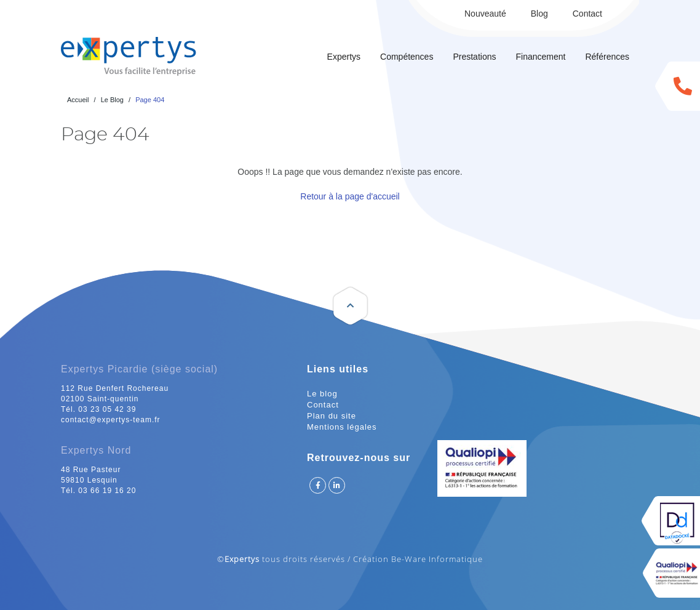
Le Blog (112, 100)
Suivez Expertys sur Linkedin (337, 485)
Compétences (407, 57)
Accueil (78, 100)
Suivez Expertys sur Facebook (318, 485)
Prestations (474, 57)
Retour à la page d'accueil (350, 196)
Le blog (322, 394)
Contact (587, 14)
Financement (540, 57)
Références (607, 57)
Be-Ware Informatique (437, 559)
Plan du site (332, 416)
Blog (539, 14)
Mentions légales (342, 427)
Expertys (344, 57)
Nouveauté (485, 14)
